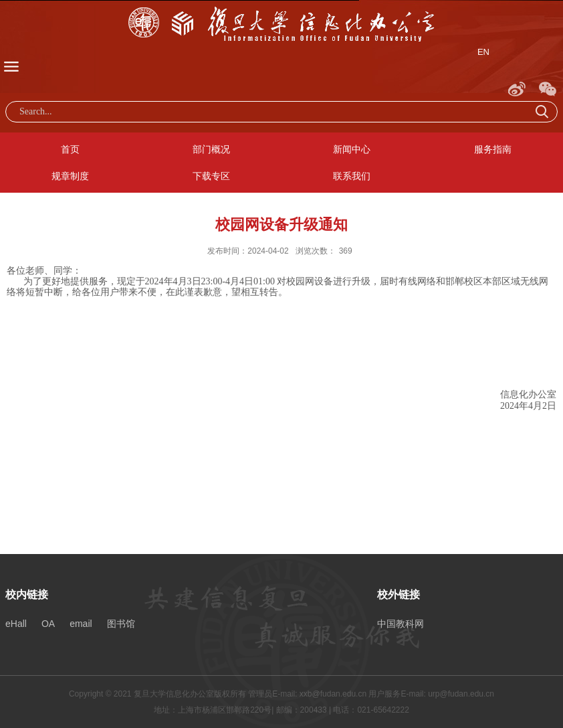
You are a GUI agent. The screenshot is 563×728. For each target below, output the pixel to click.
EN (483, 52)
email (81, 624)
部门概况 (211, 149)
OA (48, 624)
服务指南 (493, 149)
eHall (16, 624)
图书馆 (121, 624)
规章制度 (70, 176)
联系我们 (352, 176)
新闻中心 (352, 149)
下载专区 (211, 176)
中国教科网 (401, 624)
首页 (70, 149)
